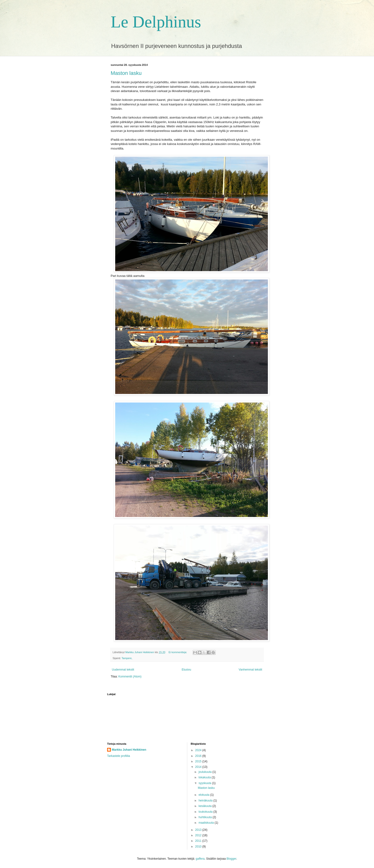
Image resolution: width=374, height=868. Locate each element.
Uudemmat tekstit (123, 670)
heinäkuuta (206, 801)
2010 (199, 847)
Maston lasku (126, 73)
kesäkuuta (205, 806)
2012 (199, 835)
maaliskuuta (206, 823)
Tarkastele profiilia (119, 756)
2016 (199, 756)
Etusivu (186, 670)
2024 (199, 750)
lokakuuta (205, 777)
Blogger (231, 859)
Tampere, (127, 658)
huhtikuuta (205, 817)
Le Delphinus (156, 22)
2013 (199, 830)
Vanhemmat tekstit (250, 670)
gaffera (200, 859)
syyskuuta (205, 783)
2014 (199, 767)
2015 (199, 761)
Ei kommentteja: (178, 652)
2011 (199, 841)
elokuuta (204, 795)
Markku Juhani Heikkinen (129, 750)
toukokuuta (206, 812)
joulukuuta (205, 772)
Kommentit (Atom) (130, 677)
